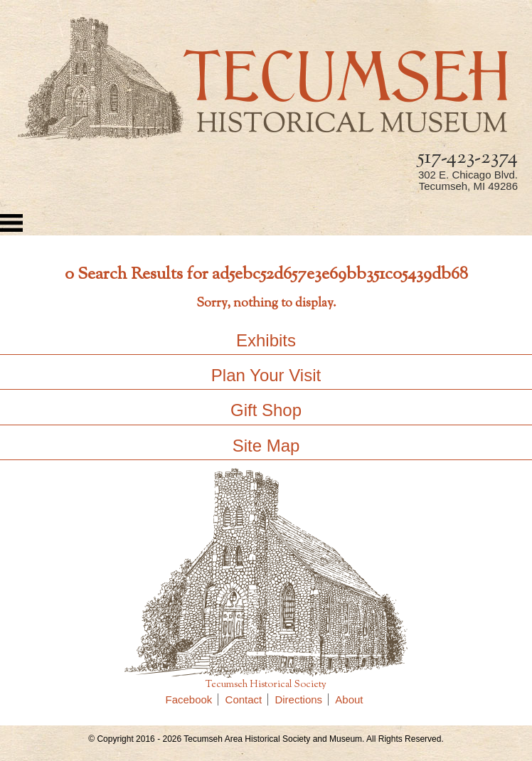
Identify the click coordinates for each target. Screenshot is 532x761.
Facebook (192, 699)
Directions (302, 699)
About (349, 699)
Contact (247, 699)
